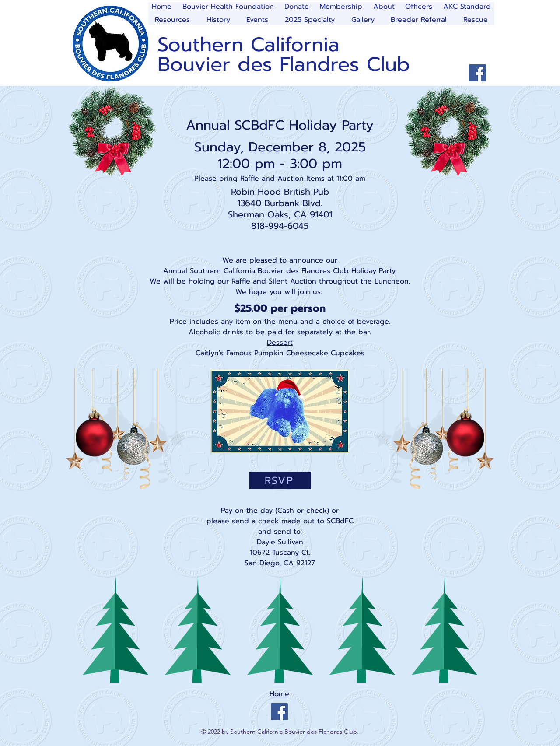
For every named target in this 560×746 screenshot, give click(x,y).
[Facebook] (478, 73)
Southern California (248, 45)
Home (279, 694)
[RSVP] (280, 480)
